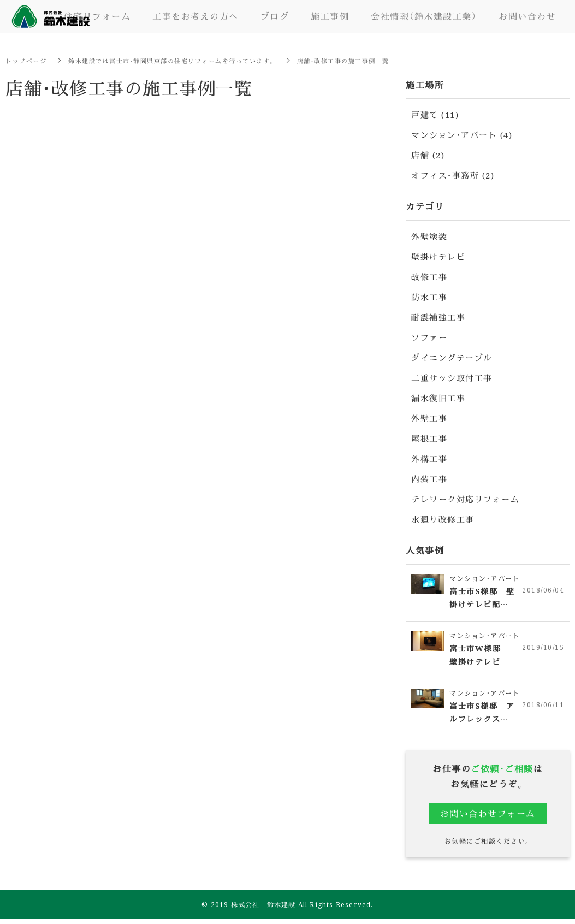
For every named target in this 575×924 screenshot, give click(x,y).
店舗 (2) (428, 155)
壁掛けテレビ (438, 256)
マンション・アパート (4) (462, 135)
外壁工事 (429, 418)
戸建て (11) (435, 114)
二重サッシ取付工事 (452, 378)
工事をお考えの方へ (195, 16)
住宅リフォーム (97, 16)
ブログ (275, 16)
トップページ (28, 60)
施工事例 (330, 16)
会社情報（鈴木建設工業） (424, 16)
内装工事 (429, 479)
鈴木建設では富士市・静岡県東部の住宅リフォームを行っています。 (183, 60)
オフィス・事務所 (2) (453, 175)
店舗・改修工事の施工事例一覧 (367, 60)
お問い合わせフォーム (488, 818)
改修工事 (429, 277)
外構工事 (429, 458)
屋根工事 (429, 438)
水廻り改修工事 (443, 519)
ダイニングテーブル (452, 357)
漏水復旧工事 (438, 398)
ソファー (429, 337)
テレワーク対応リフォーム (465, 499)
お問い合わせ (527, 16)
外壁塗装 (429, 236)
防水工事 (429, 297)
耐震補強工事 (438, 317)
